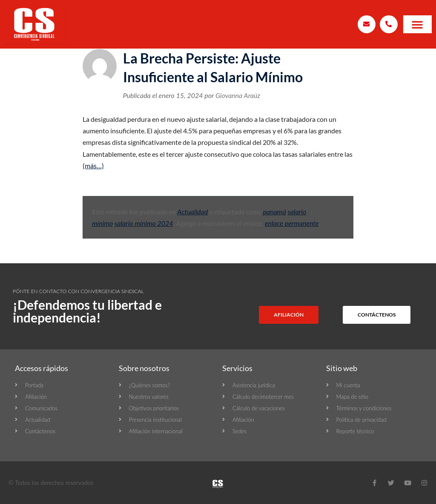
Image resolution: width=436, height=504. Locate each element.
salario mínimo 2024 (144, 223)
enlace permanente (292, 223)
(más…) (93, 166)
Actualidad (192, 212)
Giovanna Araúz (238, 95)
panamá (275, 212)
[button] (417, 24)
